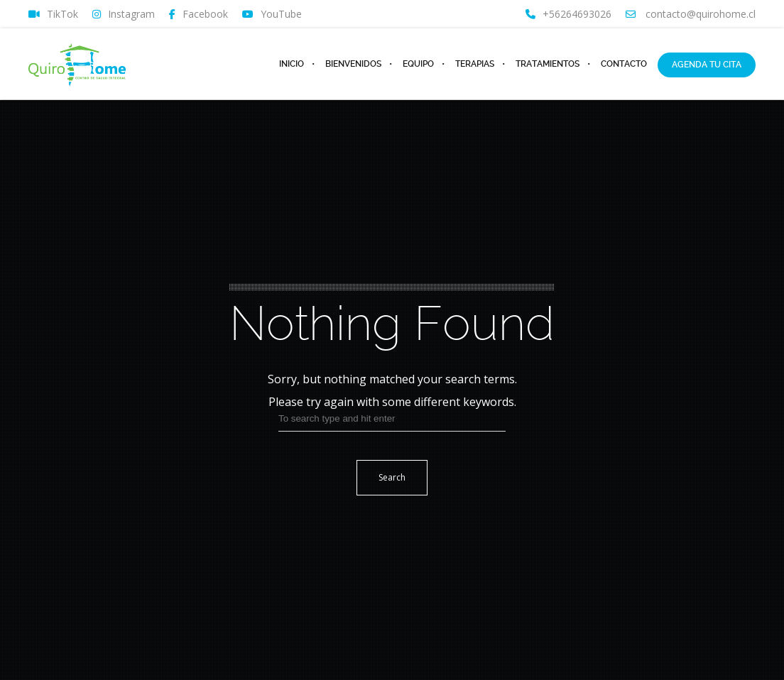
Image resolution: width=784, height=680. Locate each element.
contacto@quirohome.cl (691, 14)
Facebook (198, 14)
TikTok (53, 14)
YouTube (272, 14)
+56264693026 (568, 14)
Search (392, 477)
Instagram (124, 14)
